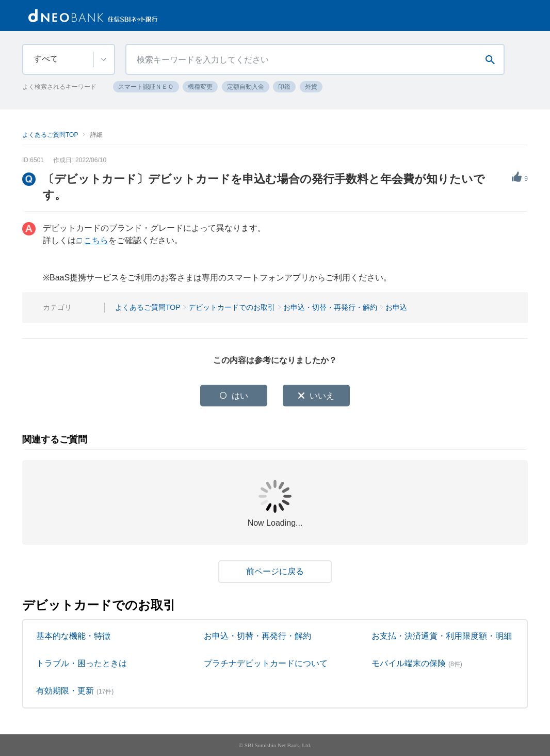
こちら (96, 240)
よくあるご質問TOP (50, 135)
